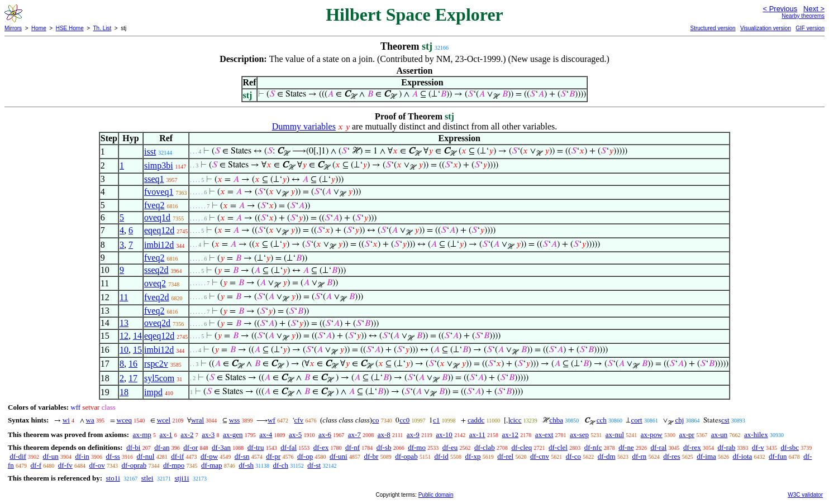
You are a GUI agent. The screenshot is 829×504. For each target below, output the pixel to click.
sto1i (113, 478)
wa (90, 420)
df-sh (246, 465)
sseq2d (156, 270)
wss (235, 420)
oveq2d (157, 323)
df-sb (384, 447)
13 (124, 323)
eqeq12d (159, 230)
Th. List (103, 28)
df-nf (352, 447)
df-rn (639, 456)
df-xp (473, 456)
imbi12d (159, 245)
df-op (305, 456)
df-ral (658, 447)
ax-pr (687, 435)
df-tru (256, 447)
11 (124, 297)
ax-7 (354, 435)
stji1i (182, 478)
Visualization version (766, 28)
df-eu (450, 447)
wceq (124, 420)
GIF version (810, 28)
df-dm (607, 456)
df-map (212, 465)
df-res (671, 456)
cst (725, 420)
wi (66, 420)
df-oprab (134, 465)
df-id (441, 456)
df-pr (273, 456)
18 (124, 392)
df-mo (417, 447)
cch (602, 420)
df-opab (406, 456)
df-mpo (174, 465)
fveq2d (156, 297)
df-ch (280, 465)
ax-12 (511, 435)
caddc (476, 420)
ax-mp (142, 435)
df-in (82, 456)
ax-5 (295, 435)
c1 (436, 420)
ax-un (720, 435)
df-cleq (521, 447)
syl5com (159, 378)
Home (39, 28)
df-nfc (593, 447)
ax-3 (208, 435)
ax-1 (166, 435)
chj (679, 420)
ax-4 (266, 435)
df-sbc (790, 447)
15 (137, 350)
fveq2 (154, 205)
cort (636, 420)
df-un (51, 456)
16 (133, 364)
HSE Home (70, 28)
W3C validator (805, 495)
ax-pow (652, 435)
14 (137, 336)
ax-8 (384, 435)
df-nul (146, 456)
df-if (177, 456)
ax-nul (615, 435)
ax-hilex (756, 435)
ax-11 (477, 435)
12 (124, 336)
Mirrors (13, 28)
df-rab (727, 447)
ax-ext (544, 435)
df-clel (558, 447)
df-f (36, 465)
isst (150, 152)
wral (197, 420)
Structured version (713, 28)
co (375, 420)
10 (124, 350)
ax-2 (187, 435)
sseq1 (154, 179)
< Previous (780, 9)
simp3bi (159, 165)
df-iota (743, 456)
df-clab (485, 447)
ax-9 (413, 435)
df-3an (221, 447)
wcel (164, 420)
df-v (758, 447)
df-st (314, 465)
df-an (162, 447)
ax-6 (325, 435)
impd (153, 392)
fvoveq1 (159, 192)
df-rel (505, 456)
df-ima (706, 456)
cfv (299, 420)
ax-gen (233, 435)
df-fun (778, 456)
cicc (516, 420)
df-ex (321, 447)
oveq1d (157, 217)
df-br (371, 456)
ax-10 (444, 435)
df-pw (209, 456)
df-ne (626, 447)
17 (133, 378)
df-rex (692, 447)
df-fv (65, 465)
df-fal (289, 447)
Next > (814, 9)
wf (271, 420)
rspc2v (156, 364)
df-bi (133, 447)
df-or (190, 447)
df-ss (113, 456)
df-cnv (540, 456)
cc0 (404, 420)
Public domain (436, 495)
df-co (573, 456)
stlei (147, 478)
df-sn (242, 456)
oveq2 (155, 283)
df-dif (18, 456)
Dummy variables (304, 126)
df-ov (97, 465)
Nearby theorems (803, 16)
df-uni (339, 456)
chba (556, 420)
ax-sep (579, 435)
